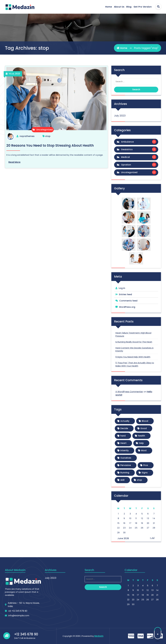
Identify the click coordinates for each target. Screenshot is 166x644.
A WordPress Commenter (129, 392)
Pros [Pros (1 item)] (146, 465)
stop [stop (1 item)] (139, 480)
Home (109, 7)
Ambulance (127, 142)
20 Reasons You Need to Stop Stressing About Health (50, 145)
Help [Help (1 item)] (141, 443)
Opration (126, 165)
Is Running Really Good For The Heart (134, 342)
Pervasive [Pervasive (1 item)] (126, 465)
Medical (125, 157)
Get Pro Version (143, 7)
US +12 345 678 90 (18, 640)
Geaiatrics (127, 149)
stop (48, 136)
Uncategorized (43, 130)
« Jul (152, 538)
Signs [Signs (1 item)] (145, 473)
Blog (129, 7)
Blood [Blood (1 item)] (145, 421)
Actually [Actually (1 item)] (125, 421)
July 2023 (120, 116)
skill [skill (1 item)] (122, 480)
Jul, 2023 (14, 74)
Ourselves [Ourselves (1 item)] (126, 458)
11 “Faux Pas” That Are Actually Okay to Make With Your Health (135, 364)
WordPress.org (127, 307)
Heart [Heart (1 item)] (123, 443)
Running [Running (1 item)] (125, 473)
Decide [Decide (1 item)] (124, 428)
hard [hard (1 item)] (123, 436)
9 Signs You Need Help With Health (133, 357)
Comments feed (128, 301)
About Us (119, 7)
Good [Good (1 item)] (144, 428)
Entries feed (125, 294)
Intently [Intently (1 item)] (124, 450)
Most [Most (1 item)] (144, 450)
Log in (122, 288)
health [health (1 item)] (141, 436)
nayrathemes (27, 136)
